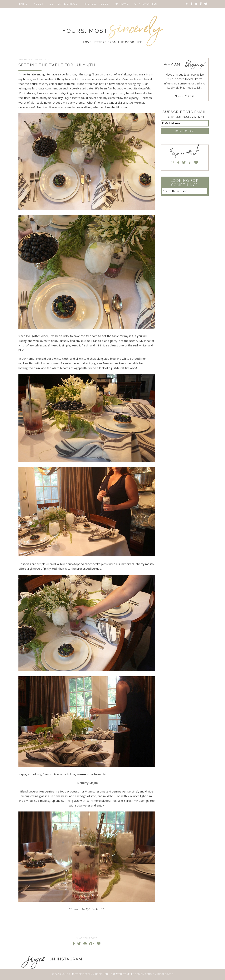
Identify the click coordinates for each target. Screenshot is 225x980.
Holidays (24, 59)
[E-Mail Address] (185, 123)
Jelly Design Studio (141, 974)
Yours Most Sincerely (113, 31)
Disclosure (165, 974)
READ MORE (185, 96)
